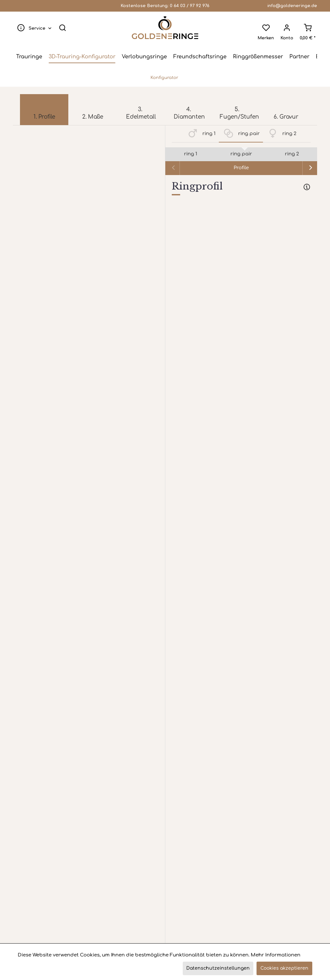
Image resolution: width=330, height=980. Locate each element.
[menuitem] (33, 28)
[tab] (241, 188)
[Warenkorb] (308, 28)
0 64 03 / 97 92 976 (190, 6)
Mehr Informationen (276, 955)
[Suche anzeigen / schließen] (63, 28)
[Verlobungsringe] (144, 57)
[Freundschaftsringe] (200, 57)
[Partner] (299, 57)
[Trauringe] (29, 57)
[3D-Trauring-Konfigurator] (82, 57)
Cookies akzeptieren (284, 968)
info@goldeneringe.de (292, 6)
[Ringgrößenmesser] (258, 57)
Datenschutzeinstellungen (218, 968)
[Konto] (287, 28)
